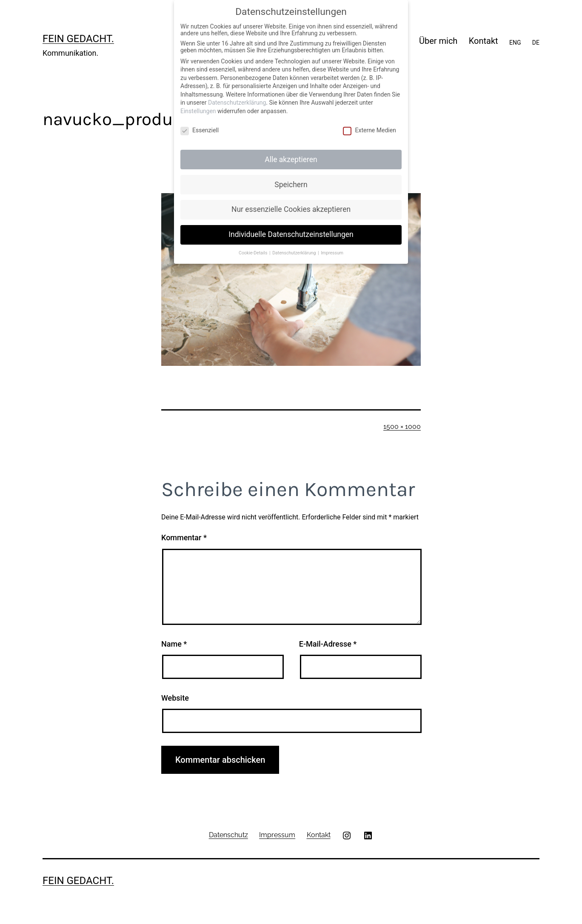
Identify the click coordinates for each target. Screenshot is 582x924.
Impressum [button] (332, 253)
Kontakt (484, 41)
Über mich (438, 41)
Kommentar (184, 538)
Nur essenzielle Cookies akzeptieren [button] (291, 209)
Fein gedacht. (78, 39)
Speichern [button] (291, 185)
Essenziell (200, 130)
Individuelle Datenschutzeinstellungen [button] (291, 234)
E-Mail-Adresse (328, 644)
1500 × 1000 (402, 426)
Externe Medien (369, 130)
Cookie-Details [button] (254, 253)
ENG (515, 43)
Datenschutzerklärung (237, 103)
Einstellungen (198, 111)
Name (174, 644)
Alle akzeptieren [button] (291, 160)
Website (175, 698)
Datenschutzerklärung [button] (295, 253)
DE (536, 43)
